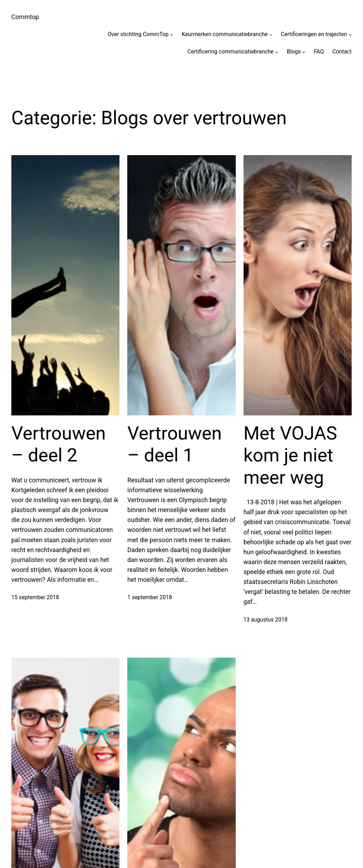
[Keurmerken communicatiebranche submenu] (271, 35)
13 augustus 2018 (266, 620)
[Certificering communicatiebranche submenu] (277, 52)
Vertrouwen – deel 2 (58, 444)
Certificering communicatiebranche (231, 52)
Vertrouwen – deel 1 (174, 444)
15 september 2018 (35, 597)
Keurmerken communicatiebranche (225, 34)
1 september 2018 (150, 597)
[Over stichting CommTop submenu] (171, 35)
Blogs (294, 52)
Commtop (25, 17)
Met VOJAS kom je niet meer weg (290, 455)
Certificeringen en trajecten (314, 34)
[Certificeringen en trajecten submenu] (350, 35)
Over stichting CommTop (138, 34)
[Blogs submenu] (304, 52)
